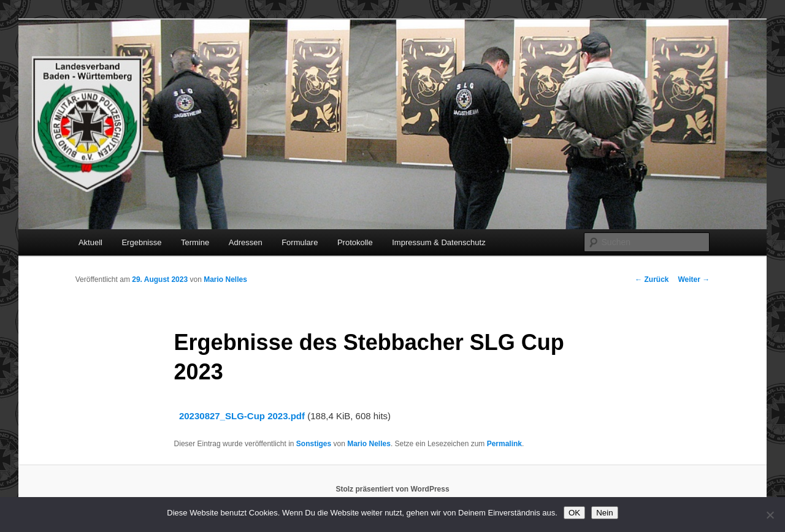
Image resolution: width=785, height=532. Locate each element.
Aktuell (90, 242)
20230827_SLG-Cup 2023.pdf (242, 416)
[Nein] (770, 515)
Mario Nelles (225, 279)
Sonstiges (314, 444)
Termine (195, 242)
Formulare (300, 242)
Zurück (652, 279)
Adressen (246, 242)
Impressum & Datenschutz (438, 242)
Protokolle (355, 242)
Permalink (504, 444)
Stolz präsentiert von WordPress (392, 489)
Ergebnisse (141, 242)
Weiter (694, 279)
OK (574, 513)
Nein (604, 513)
